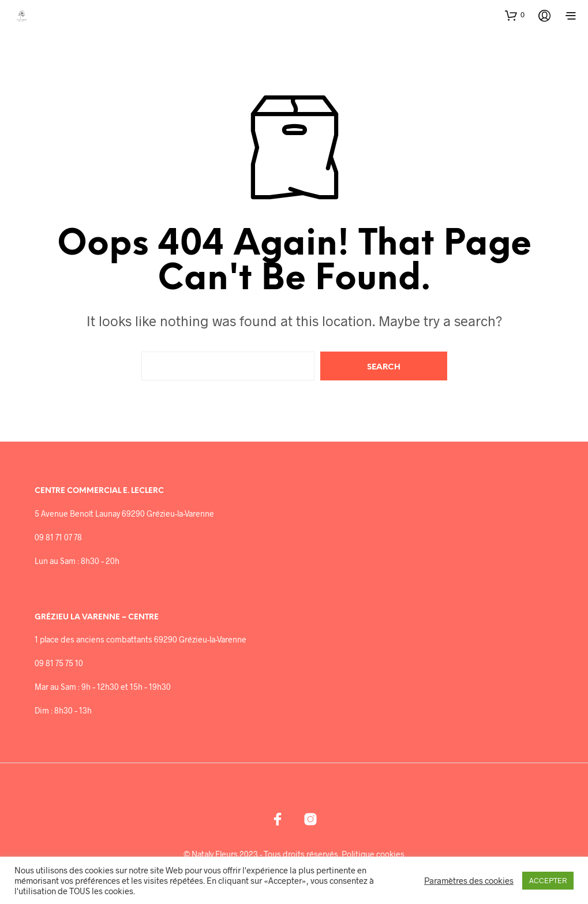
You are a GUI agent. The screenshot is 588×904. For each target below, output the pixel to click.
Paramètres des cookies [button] (469, 880)
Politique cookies (373, 854)
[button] (515, 15)
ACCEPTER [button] (548, 880)
